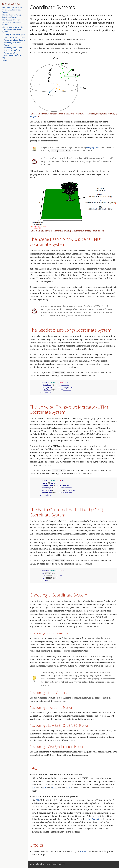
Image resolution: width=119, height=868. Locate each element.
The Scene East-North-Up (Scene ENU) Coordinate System (12, 10)
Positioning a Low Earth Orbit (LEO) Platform (13, 49)
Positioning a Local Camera (14, 40)
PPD (34, 788)
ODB (45, 788)
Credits (5, 61)
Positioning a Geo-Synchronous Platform (12, 54)
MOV (68, 788)
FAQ (4, 58)
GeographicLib (93, 147)
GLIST (55, 788)
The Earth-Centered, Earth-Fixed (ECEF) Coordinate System (12, 29)
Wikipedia (84, 851)
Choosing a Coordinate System (14, 34)
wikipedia (34, 116)
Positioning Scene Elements (14, 37)
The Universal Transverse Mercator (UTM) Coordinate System (13, 22)
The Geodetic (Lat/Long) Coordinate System (12, 16)
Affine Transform (94, 819)
